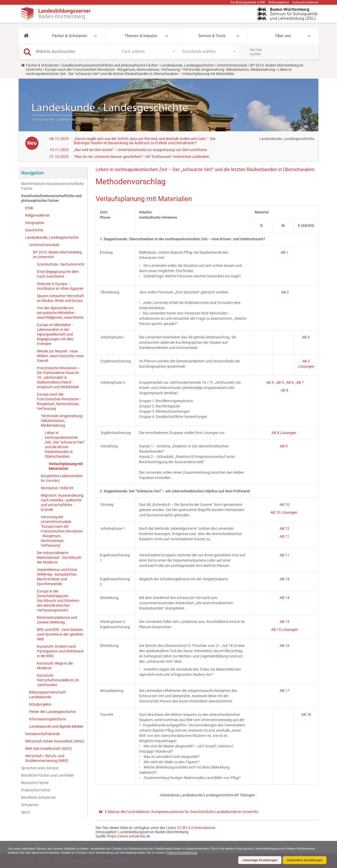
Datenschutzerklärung (185, 853)
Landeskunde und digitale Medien (56, 726)
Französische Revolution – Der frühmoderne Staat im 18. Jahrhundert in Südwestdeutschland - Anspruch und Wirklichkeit (58, 377)
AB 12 (284, 528)
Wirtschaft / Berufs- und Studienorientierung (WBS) (47, 758)
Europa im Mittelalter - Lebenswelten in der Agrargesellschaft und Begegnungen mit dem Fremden (55, 334)
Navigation (32, 173)
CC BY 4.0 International (196, 828)
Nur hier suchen (256, 52)
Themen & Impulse (141, 36)
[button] (26, 36)
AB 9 (284, 446)
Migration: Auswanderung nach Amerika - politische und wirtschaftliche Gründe (62, 502)
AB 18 (306, 715)
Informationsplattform (47, 719)
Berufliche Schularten (38, 797)
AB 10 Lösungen (284, 512)
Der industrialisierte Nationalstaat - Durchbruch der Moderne (59, 557)
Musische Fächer (35, 783)
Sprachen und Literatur (40, 768)
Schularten (30, 805)
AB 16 (284, 646)
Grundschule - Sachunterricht (61, 264)
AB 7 (300, 382)
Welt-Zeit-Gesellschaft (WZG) (48, 749)
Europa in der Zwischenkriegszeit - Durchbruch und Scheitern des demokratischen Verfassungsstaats (58, 601)
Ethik (29, 208)
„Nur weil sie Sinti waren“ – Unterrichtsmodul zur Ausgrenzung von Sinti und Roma (140, 150)
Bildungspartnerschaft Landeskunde (47, 695)
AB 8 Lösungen (284, 433)
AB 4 (270, 382)
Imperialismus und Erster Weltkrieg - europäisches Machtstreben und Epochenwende (57, 577)
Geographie (34, 223)
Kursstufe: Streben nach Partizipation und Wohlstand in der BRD (60, 651)
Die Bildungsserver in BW (248, 2)
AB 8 (284, 390)
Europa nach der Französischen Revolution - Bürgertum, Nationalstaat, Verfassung (112, 69)
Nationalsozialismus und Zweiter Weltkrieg (57, 620)
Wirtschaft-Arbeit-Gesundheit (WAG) (55, 741)
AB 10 (284, 505)
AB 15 (284, 622)
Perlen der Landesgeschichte (52, 712)
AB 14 (284, 598)
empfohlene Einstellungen (304, 860)
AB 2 (285, 292)
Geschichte (34, 230)
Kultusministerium (305, 2)
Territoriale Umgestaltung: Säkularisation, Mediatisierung (229, 69)
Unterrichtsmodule (232, 65)
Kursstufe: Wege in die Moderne (55, 666)
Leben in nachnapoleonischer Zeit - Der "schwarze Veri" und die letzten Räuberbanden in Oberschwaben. (159, 72)
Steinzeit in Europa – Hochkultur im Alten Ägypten (60, 286)
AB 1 (284, 252)
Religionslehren (37, 215)
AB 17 (284, 691)
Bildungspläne (279, 2)
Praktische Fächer (36, 790)
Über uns (283, 36)
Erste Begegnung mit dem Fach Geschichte (58, 274)
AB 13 (284, 579)
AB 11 (284, 536)
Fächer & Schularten (70, 36)
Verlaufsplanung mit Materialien (66, 466)
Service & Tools (212, 36)
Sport (26, 812)
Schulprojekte (40, 704)
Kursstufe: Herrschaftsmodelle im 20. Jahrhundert (58, 680)
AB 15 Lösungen (285, 630)
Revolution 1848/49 (57, 488)
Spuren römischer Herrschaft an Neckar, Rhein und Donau (60, 298)
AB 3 (306, 337)
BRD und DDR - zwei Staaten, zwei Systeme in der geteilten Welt (60, 634)
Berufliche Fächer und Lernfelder (48, 775)
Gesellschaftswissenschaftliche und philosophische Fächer (110, 65)
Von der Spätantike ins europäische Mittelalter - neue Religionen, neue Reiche (60, 313)
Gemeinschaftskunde (42, 734)
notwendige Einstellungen (259, 860)
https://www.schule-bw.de (129, 836)
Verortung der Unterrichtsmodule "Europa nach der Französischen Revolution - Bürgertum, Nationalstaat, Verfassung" (62, 531)
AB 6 (290, 382)
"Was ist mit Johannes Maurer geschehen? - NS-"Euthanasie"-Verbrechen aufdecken (142, 157)
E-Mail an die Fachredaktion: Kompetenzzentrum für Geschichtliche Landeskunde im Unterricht (182, 812)
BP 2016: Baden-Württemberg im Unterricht (57, 255)
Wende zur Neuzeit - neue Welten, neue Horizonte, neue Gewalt (60, 356)
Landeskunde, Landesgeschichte (187, 65)
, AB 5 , (280, 382)
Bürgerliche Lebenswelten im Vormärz (62, 478)
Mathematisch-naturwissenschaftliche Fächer (53, 186)
